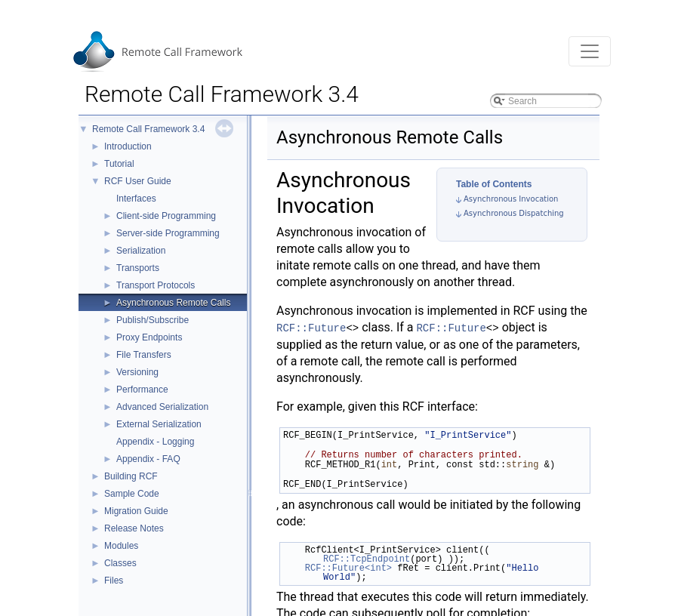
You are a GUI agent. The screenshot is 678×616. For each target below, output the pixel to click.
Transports (138, 268)
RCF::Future (311, 328)
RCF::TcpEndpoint (367, 559)
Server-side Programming (168, 233)
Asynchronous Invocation (511, 199)
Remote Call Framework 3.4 (148, 129)
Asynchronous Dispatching (514, 213)
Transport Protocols (156, 285)
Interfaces (136, 199)
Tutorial (119, 164)
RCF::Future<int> (348, 568)
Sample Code (132, 494)
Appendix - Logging (155, 442)
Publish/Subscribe (153, 320)
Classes (120, 563)
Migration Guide (136, 511)
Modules (121, 546)
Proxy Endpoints (149, 337)
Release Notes (134, 528)
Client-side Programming (166, 216)
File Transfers (144, 355)
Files (114, 581)
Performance (142, 390)
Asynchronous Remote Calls (173, 303)
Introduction (128, 146)
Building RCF (131, 476)
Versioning (137, 372)
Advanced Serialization (162, 407)
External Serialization (159, 424)
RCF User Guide (138, 181)
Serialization (141, 251)
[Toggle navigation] (590, 51)
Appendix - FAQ (148, 459)
